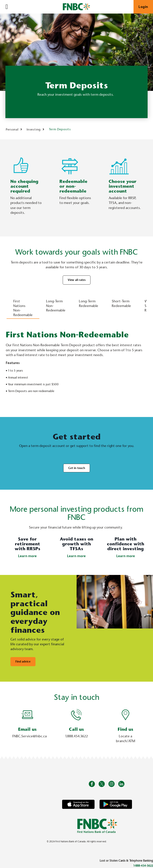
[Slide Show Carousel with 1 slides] (76, 727)
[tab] (23, 306)
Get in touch (77, 468)
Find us (126, 729)
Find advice (23, 662)
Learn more (27, 556)
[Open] (7, 7)
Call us (76, 729)
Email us (27, 729)
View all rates (77, 280)
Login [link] (143, 7)
